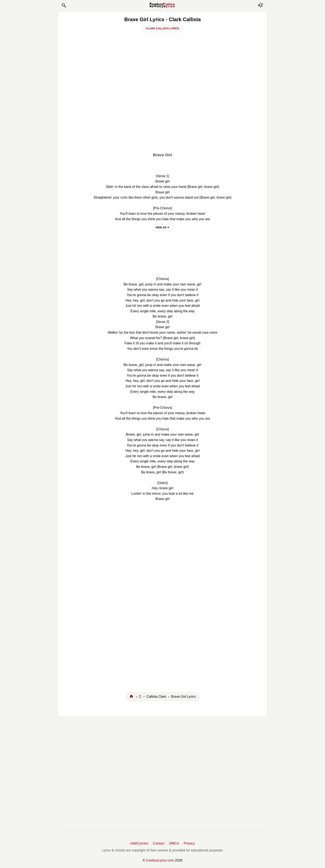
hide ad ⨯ (163, 227)
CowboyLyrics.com (160, 860)
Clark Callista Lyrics (162, 28)
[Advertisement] (162, 118)
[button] (64, 5)
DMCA (174, 843)
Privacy (189, 843)
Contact (159, 843)
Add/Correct (139, 843)
